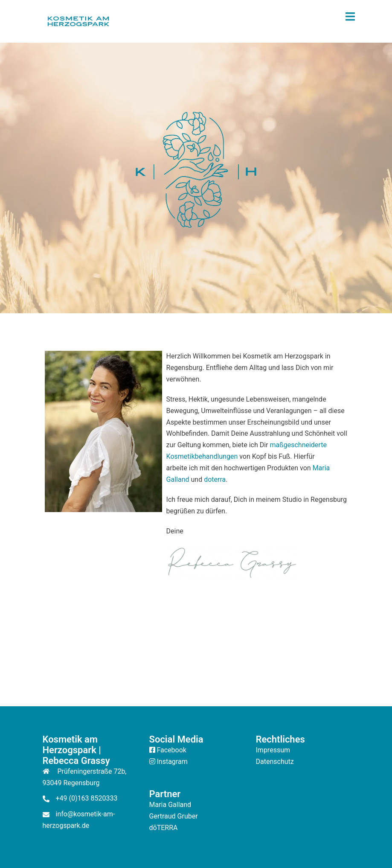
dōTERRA (164, 828)
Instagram (172, 762)
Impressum (273, 750)
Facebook (171, 750)
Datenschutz (275, 762)
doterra (215, 479)
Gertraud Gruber (174, 816)
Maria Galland (170, 805)
